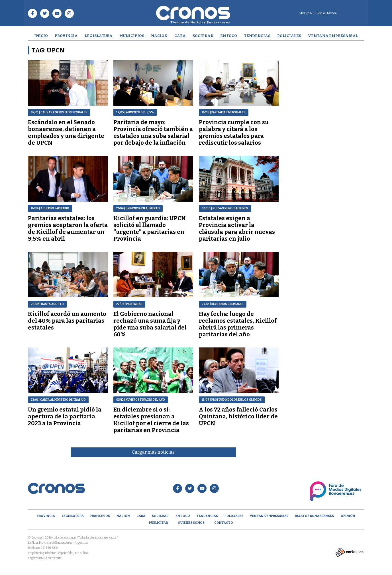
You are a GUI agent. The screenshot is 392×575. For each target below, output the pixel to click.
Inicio (41, 36)
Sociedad (203, 36)
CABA (180, 36)
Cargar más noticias (153, 452)
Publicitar (158, 523)
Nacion (159, 36)
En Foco (229, 36)
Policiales (289, 36)
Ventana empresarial (333, 36)
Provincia (66, 36)
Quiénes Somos (191, 523)
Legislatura (99, 36)
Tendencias (257, 36)
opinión (348, 516)
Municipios (132, 36)
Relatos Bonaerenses (314, 516)
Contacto (224, 523)
